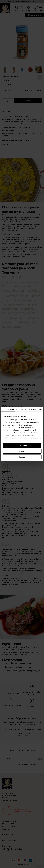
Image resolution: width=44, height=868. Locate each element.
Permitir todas (22, 445)
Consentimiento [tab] (8, 409)
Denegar (22, 457)
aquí (14, 435)
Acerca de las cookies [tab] (34, 409)
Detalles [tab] (20, 409)
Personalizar (22, 451)
